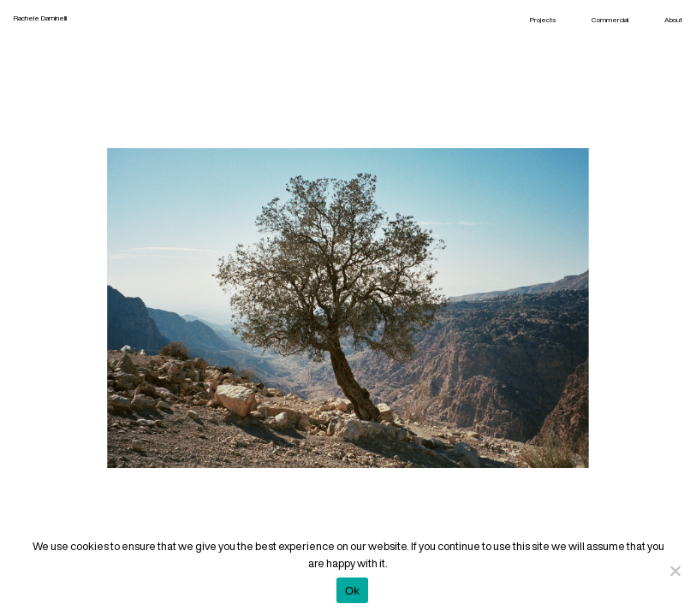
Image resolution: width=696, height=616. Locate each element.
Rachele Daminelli (40, 18)
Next (516, 308)
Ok (352, 591)
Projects (543, 20)
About (673, 20)
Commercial (610, 20)
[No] (675, 571)
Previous (181, 308)
